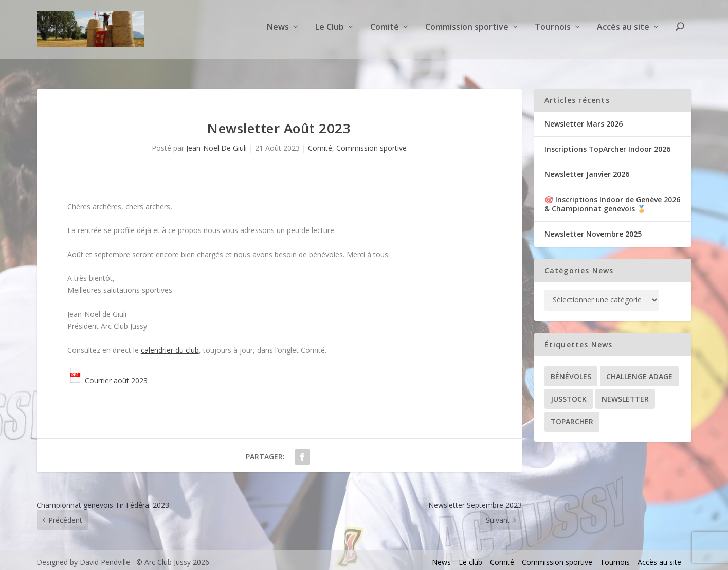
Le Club (330, 33)
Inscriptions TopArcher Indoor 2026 (607, 144)
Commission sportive (467, 33)
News (278, 33)
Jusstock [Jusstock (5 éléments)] (569, 394)
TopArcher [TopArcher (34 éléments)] (572, 417)
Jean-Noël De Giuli (216, 144)
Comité (385, 33)
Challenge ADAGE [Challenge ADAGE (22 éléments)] (639, 372)
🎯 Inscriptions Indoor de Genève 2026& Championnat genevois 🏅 (612, 200)
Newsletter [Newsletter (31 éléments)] (625, 394)
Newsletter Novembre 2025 (593, 230)
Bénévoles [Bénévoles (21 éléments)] (571, 372)
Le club (470, 558)
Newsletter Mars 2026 (584, 119)
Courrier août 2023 (107, 376)
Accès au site (623, 33)
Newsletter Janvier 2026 (587, 170)
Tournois (553, 33)
